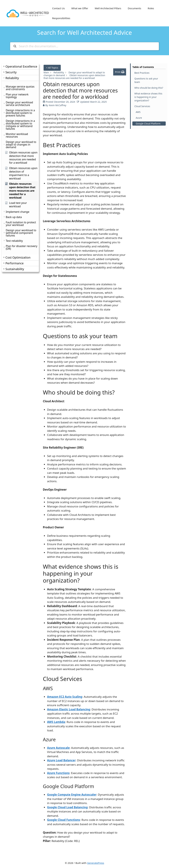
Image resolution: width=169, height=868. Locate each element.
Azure (139, 118)
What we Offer (80, 8)
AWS (138, 112)
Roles (151, 8)
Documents (134, 8)
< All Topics (52, 68)
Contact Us (58, 8)
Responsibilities (61, 18)
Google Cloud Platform (148, 124)
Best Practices (142, 73)
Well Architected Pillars (108, 8)
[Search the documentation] (15, 46)
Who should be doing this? (149, 88)
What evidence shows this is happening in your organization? (148, 97)
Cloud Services (142, 106)
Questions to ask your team (146, 80)
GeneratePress (96, 863)
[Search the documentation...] (84, 46)
